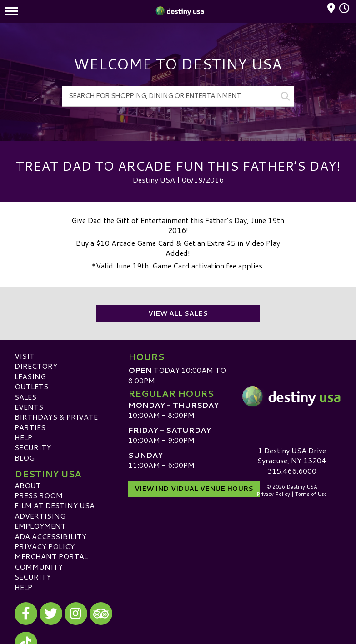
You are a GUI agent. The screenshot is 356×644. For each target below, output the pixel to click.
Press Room (39, 495)
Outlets (31, 386)
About (28, 485)
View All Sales (178, 313)
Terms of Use (311, 494)
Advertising (40, 516)
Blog (25, 458)
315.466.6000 (292, 471)
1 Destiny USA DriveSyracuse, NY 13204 (292, 455)
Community (39, 567)
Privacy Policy (45, 546)
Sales (25, 397)
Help (23, 437)
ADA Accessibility (50, 536)
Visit (25, 356)
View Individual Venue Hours (194, 489)
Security (33, 447)
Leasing (30, 376)
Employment (40, 526)
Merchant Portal (51, 556)
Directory (36, 366)
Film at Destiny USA (55, 505)
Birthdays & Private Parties (56, 422)
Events (29, 407)
